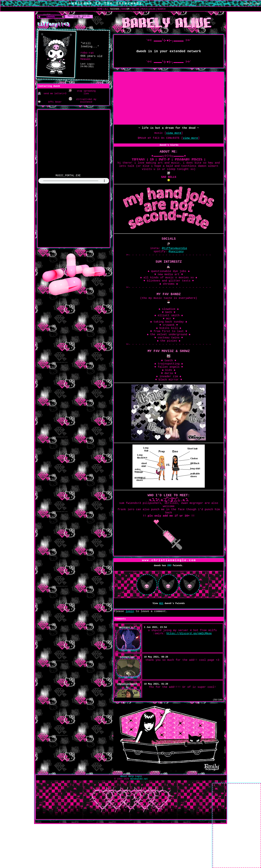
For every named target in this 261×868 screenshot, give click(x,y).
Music (145, 9)
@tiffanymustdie (174, 257)
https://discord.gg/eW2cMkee (189, 672)
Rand (125, 9)
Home (100, 9)
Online (135, 9)
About (124, 814)
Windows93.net (139, 817)
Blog (153, 9)
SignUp (248, 4)
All (112, 9)
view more (174, 135)
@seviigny (176, 261)
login (130, 647)
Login (257, 4)
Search (161, 9)
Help (131, 814)
